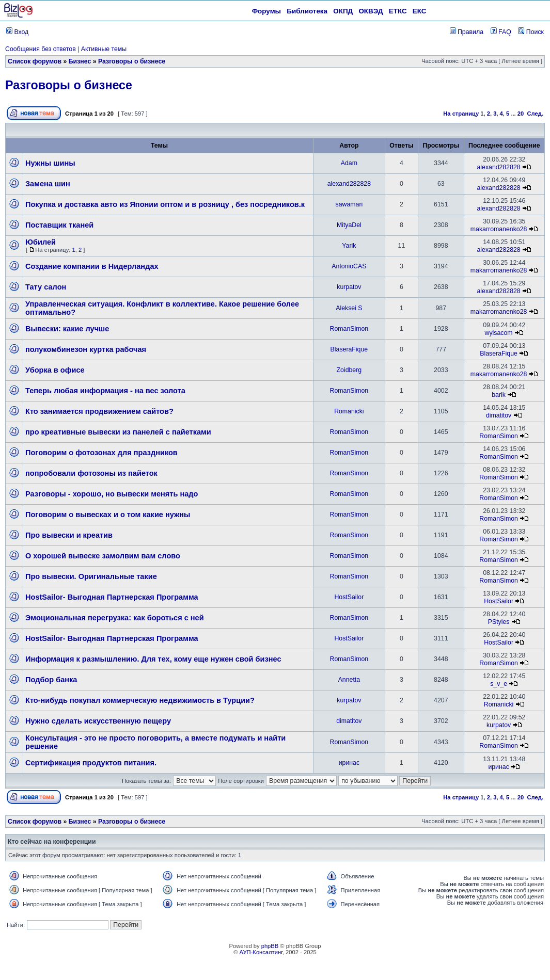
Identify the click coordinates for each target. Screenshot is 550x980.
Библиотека (307, 11)
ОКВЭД (371, 11)
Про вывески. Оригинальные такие (91, 576)
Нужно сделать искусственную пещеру (98, 721)
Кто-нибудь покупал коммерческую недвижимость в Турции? (140, 700)
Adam (349, 163)
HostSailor (349, 597)
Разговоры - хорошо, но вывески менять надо (112, 494)
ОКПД (343, 11)
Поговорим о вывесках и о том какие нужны (108, 515)
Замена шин (48, 184)
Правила (467, 32)
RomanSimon (349, 329)
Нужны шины (50, 163)
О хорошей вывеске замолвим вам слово (103, 556)
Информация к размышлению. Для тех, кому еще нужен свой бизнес (153, 659)
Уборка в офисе (55, 370)
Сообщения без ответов (41, 49)
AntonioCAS (349, 266)
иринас (349, 763)
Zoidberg (349, 370)
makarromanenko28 (499, 229)
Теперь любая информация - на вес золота (105, 391)
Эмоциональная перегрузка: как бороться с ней (115, 618)
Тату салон (46, 287)
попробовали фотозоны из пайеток (91, 473)
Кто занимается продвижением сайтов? (99, 411)
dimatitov (499, 415)
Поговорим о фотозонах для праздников (101, 453)
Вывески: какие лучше (67, 329)
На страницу (461, 114)
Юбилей (41, 242)
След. (535, 114)
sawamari (349, 204)
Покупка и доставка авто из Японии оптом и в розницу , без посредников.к (165, 204)
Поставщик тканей (59, 225)
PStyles (499, 622)
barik (499, 395)
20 (521, 114)
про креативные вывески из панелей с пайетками (118, 432)
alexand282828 (498, 167)
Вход (17, 32)
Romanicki (349, 411)
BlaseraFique (349, 349)
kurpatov (349, 287)
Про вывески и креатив (69, 535)
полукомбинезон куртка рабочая (86, 349)
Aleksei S (349, 308)
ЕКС (420, 11)
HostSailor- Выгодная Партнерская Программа (112, 597)
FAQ (501, 32)
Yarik (349, 246)
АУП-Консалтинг (261, 952)
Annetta (349, 680)
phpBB (270, 946)
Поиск (531, 32)
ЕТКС (398, 11)
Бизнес (80, 61)
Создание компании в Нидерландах (92, 266)
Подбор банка (51, 680)
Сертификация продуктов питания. (91, 763)
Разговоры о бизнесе (132, 61)
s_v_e (499, 684)
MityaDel (349, 225)
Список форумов (35, 61)
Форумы (266, 11)
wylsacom (499, 333)
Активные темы (104, 49)
